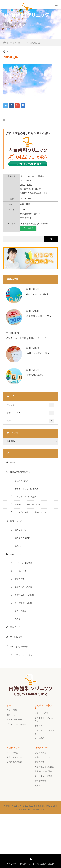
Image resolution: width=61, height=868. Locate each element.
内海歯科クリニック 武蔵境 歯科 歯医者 (36, 864)
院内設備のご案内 (20, 538)
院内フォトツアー (20, 530)
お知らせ (30, 405)
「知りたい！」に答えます (24, 497)
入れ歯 (16, 619)
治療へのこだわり (42, 757)
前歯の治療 (18, 579)
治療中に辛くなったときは (24, 489)
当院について (14, 521)
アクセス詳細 (28, 228)
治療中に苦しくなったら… (44, 719)
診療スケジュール (30, 413)
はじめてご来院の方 (44, 707)
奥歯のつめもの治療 (21, 587)
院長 (30, 421)
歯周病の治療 (19, 611)
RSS (30, 858)
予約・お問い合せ (14, 720)
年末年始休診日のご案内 (39, 316)
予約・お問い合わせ (17, 647)
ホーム (11, 462)
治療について (14, 555)
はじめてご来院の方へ (18, 472)
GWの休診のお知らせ (37, 294)
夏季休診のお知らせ (36, 375)
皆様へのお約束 (20, 481)
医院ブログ (13, 627)
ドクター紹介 (12, 753)
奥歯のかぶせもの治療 (22, 595)
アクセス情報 (14, 637)
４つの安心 (40, 738)
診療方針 (39, 726)
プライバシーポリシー (22, 655)
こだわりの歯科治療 (21, 563)
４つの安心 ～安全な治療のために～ (29, 512)
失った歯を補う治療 (21, 603)
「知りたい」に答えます (44, 732)
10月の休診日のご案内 (38, 353)
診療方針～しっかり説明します (26, 505)
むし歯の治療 (19, 571)
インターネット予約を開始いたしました (26, 338)
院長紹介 (17, 546)
